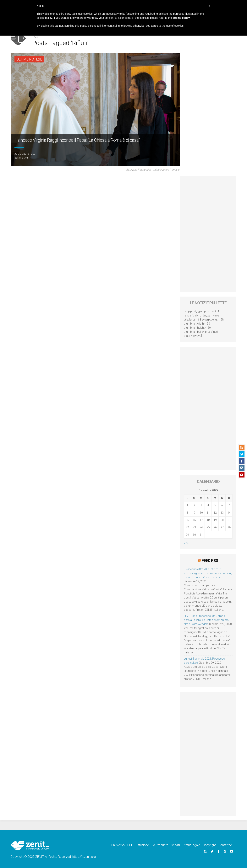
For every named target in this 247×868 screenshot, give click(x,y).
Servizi (175, 845)
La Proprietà (160, 845)
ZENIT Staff (22, 158)
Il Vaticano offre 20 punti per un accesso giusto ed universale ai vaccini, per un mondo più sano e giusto (208, 573)
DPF (130, 845)
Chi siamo (118, 845)
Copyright (209, 845)
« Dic (187, 543)
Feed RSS (210, 561)
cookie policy (181, 18)
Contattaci (225, 845)
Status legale (191, 845)
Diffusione (142, 845)
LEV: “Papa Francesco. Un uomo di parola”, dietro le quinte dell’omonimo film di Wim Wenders (206, 620)
